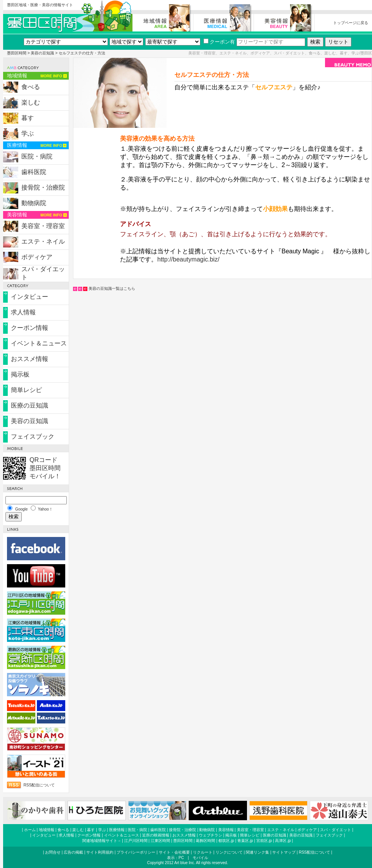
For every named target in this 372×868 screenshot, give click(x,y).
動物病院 (34, 203)
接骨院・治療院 (43, 187)
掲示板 (20, 374)
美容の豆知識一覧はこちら (112, 288)
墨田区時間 (17, 53)
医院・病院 (37, 156)
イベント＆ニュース (39, 343)
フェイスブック (33, 437)
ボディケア (37, 257)
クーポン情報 (30, 328)
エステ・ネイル (43, 241)
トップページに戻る (351, 23)
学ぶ (28, 133)
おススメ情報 (30, 359)
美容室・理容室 (43, 226)
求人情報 (23, 312)
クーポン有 (219, 42)
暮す (28, 118)
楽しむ (31, 102)
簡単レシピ (26, 390)
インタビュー (30, 297)
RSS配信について (39, 785)
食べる (31, 87)
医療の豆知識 (30, 405)
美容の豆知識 (42, 53)
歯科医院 (34, 172)
